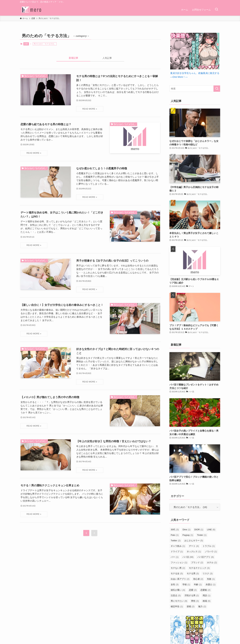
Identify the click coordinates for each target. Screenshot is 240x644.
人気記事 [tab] (107, 58)
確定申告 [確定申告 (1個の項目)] (177, 606)
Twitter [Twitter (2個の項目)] (176, 541)
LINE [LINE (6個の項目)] (211, 530)
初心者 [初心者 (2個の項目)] (198, 579)
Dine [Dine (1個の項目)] (187, 530)
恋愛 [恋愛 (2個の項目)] (193, 590)
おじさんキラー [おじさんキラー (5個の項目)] (194, 541)
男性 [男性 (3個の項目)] (195, 601)
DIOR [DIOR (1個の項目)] (199, 530)
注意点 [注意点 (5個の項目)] (176, 595)
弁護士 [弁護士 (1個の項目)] (211, 584)
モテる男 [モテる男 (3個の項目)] (193, 573)
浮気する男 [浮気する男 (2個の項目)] (192, 595)
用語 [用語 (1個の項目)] (207, 595)
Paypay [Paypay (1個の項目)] (188, 535)
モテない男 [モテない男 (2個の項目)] (178, 568)
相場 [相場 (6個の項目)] (207, 601)
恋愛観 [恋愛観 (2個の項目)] (205, 590)
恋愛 (26, 44)
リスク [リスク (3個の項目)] (208, 573)
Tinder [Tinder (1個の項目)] (202, 535)
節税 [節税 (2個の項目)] (191, 606)
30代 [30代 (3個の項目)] (175, 530)
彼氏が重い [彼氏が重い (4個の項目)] (178, 590)
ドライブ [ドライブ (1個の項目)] (177, 552)
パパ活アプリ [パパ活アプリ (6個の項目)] (206, 557)
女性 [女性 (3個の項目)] (175, 584)
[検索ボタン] (216, 10)
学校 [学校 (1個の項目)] (186, 584)
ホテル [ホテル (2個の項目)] (212, 563)
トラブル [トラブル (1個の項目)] (209, 546)
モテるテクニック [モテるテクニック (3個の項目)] (199, 568)
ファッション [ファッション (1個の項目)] (179, 563)
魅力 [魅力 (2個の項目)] (202, 606)
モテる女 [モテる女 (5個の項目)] (177, 573)
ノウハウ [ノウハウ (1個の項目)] (211, 552)
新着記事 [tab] (73, 58)
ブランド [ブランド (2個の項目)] (197, 563)
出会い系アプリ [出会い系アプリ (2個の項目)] (180, 579)
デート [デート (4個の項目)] (194, 546)
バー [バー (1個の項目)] (175, 557)
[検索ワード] (195, 89)
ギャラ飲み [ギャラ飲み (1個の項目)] (178, 546)
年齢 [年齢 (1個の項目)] (198, 584)
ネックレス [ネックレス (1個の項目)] (194, 552)
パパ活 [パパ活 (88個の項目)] (188, 557)
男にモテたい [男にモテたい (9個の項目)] (179, 601)
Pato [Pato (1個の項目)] (175, 535)
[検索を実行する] (217, 89)
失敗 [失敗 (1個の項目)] (211, 579)
